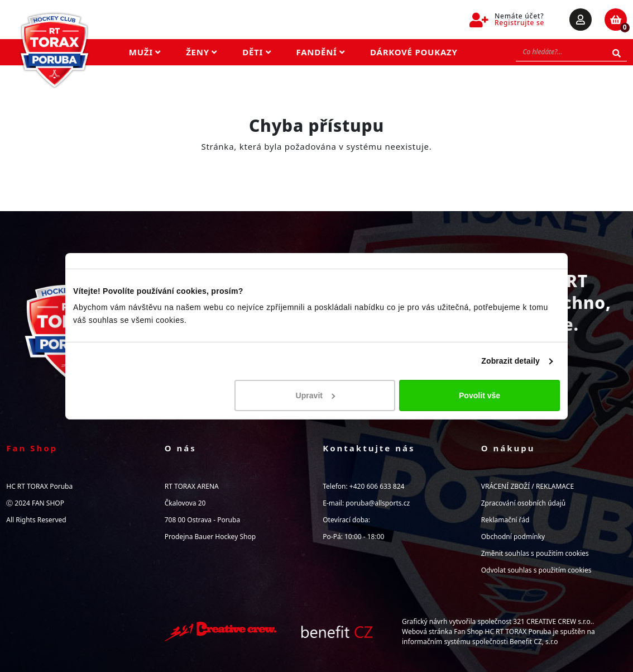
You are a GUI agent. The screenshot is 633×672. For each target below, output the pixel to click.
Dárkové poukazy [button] (414, 52)
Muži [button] (145, 52)
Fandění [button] (321, 52)
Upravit (316, 395)
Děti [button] (256, 52)
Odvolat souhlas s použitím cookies (536, 570)
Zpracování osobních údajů (523, 503)
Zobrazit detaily (510, 361)
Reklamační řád (505, 520)
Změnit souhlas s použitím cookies (535, 553)
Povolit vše (479, 395)
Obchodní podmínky (513, 537)
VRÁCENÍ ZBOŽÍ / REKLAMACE (527, 486)
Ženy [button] (202, 52)
